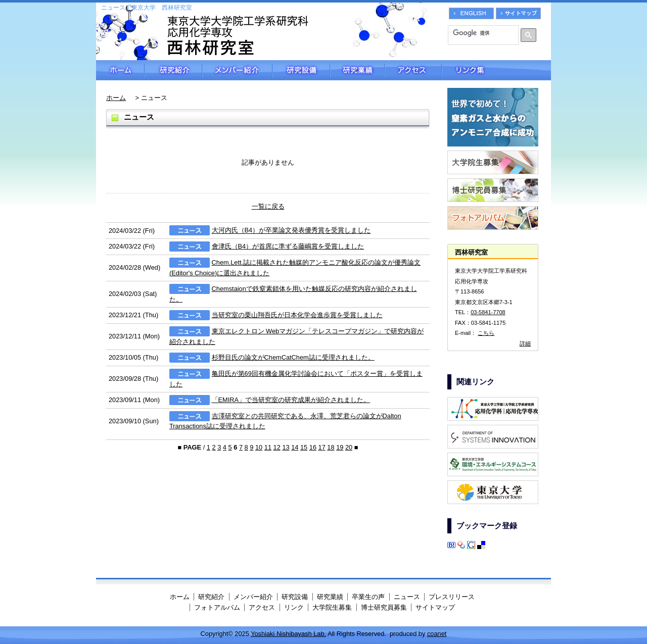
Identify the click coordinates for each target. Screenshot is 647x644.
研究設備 (301, 70)
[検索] (480, 33)
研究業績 (357, 70)
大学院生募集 (332, 607)
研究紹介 (173, 70)
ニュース (407, 597)
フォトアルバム (217, 607)
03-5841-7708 (488, 312)
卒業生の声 (368, 597)
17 (322, 447)
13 (286, 447)
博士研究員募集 (384, 607)
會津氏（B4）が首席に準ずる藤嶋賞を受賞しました (288, 246)
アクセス (413, 70)
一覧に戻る (268, 206)
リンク (294, 607)
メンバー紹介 (237, 70)
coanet (437, 634)
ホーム (120, 70)
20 (349, 447)
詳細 (525, 343)
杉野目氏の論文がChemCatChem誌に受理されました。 (293, 357)
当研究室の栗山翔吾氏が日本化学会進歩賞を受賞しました (297, 315)
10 (259, 447)
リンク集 (496, 70)
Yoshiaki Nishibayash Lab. (288, 634)
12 (277, 447)
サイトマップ (435, 607)
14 (295, 447)
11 (268, 447)
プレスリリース (452, 597)
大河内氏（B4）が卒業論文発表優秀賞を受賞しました (291, 231)
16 (313, 447)
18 (331, 447)
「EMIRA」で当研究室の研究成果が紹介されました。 (291, 400)
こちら (486, 333)
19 (340, 447)
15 (304, 447)
